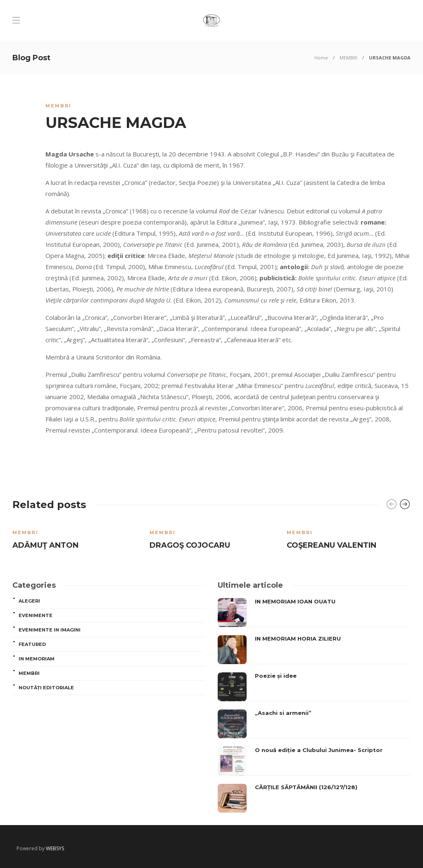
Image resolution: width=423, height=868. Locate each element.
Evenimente (36, 615)
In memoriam (37, 659)
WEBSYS (55, 848)
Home (321, 58)
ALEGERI (29, 601)
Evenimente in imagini (50, 630)
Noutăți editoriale (46, 688)
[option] (75, 538)
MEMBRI (348, 58)
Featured (32, 644)
